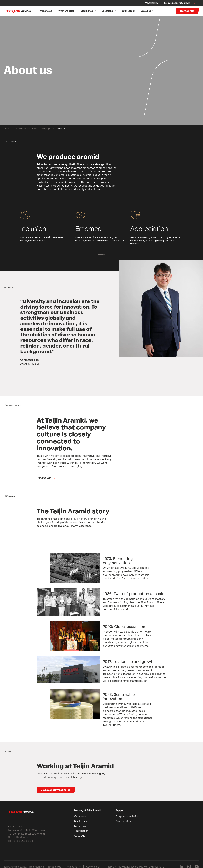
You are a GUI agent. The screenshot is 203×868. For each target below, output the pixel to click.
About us (148, 11)
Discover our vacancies (56, 790)
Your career (128, 11)
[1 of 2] (101, 255)
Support (120, 810)
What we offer (66, 11)
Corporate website (127, 816)
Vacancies (46, 11)
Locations (109, 11)
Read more (44, 478)
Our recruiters (124, 821)
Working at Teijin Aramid (88, 810)
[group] (101, 70)
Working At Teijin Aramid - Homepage (33, 129)
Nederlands (151, 3)
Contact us (187, 11)
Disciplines (88, 11)
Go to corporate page (177, 3)
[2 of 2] (104, 255)
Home (7, 129)
